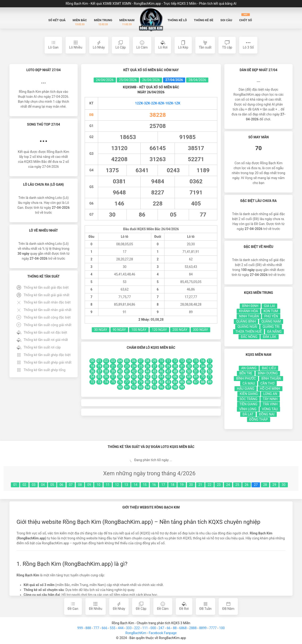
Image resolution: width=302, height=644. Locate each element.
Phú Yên (271, 316)
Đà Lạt (248, 414)
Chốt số (246, 18)
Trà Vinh (270, 404)
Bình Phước (246, 378)
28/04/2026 (197, 80)
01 (15, 485)
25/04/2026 (128, 80)
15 (145, 485)
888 (88, 628)
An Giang (249, 368)
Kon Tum (271, 311)
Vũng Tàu (270, 409)
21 (200, 485)
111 (145, 628)
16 (154, 485)
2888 (193, 628)
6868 (183, 628)
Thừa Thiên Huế (249, 332)
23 (219, 485)
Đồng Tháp (259, 419)
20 (191, 485)
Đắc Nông (249, 337)
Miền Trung (103, 22)
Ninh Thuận (249, 316)
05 (52, 485)
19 (182, 485)
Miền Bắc (80, 22)
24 (228, 485)
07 (71, 485)
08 (80, 485)
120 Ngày (159, 330)
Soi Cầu (226, 20)
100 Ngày (139, 330)
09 (89, 485)
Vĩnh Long (248, 409)
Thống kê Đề (204, 20)
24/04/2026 (105, 80)
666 (105, 628)
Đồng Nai (267, 414)
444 (121, 628)
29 (274, 485)
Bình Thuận (271, 378)
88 (175, 628)
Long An (270, 394)
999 (80, 628)
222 (137, 628)
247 (161, 628)
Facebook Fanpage (163, 633)
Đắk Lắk (269, 337)
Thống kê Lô (177, 20)
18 (172, 485)
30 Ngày (101, 330)
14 (135, 485)
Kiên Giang (249, 394)
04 (43, 485)
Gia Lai (270, 306)
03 (34, 485)
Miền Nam (127, 22)
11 (108, 485)
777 (96, 628)
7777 (213, 628)
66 (168, 628)
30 (284, 485)
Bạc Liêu (269, 368)
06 (61, 485)
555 (113, 628)
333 (129, 628)
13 (126, 485)
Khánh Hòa (248, 311)
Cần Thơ (267, 383)
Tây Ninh (270, 399)
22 (210, 485)
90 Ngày (119, 330)
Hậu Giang (246, 389)
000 (153, 628)
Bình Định (250, 306)
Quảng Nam (271, 321)
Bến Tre (246, 373)
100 (222, 628)
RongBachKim (136, 633)
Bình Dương (268, 373)
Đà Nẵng (275, 332)
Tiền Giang (248, 404)
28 (265, 485)
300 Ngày (201, 330)
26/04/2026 (151, 80)
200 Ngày (180, 330)
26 (247, 485)
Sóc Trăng (248, 399)
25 (237, 485)
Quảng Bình (246, 321)
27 (256, 485)
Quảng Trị (271, 327)
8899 (203, 628)
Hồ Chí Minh (270, 389)
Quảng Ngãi (247, 327)
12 (117, 485)
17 (163, 485)
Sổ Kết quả (57, 20)
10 (98, 485)
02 (24, 485)
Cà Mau (249, 383)
